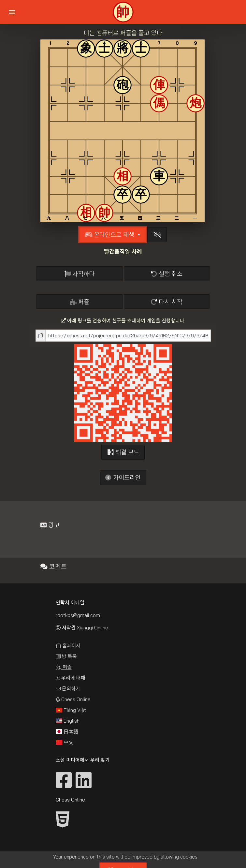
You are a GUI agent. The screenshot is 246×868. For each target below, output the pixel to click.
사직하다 (80, 274)
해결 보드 (123, 452)
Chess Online (73, 699)
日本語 (67, 732)
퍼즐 (80, 302)
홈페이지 (68, 646)
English (68, 721)
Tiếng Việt (71, 710)
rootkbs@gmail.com (78, 615)
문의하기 (68, 689)
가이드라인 (123, 478)
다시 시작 (167, 302)
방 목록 (66, 656)
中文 (65, 742)
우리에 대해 (71, 678)
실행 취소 (167, 274)
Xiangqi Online (93, 628)
